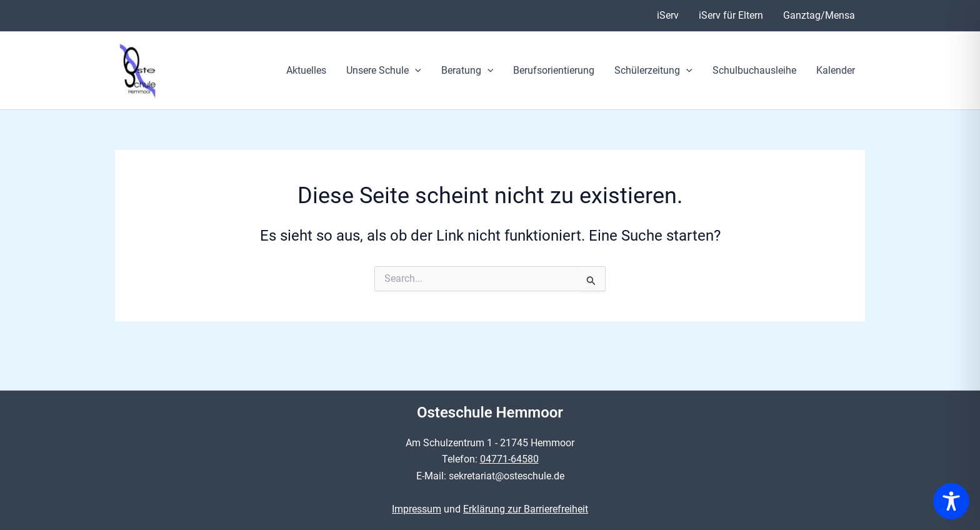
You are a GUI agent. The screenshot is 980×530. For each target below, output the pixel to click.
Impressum (417, 509)
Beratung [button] (467, 71)
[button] (415, 71)
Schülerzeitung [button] (653, 71)
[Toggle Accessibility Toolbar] (951, 501)
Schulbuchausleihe (754, 70)
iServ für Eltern (731, 15)
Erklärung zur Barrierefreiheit (526, 509)
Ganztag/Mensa (819, 15)
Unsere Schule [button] (384, 71)
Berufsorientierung (554, 70)
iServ (668, 15)
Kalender (836, 70)
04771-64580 (509, 459)
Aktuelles (306, 70)
